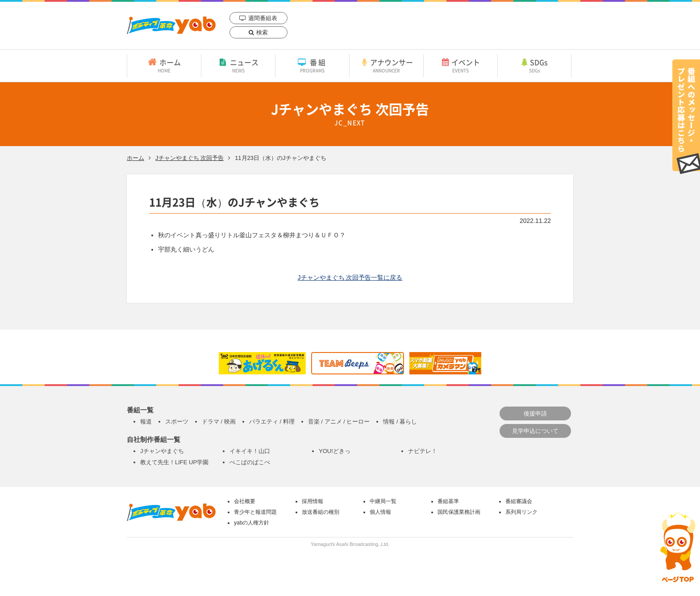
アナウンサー (386, 65)
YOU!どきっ (335, 451)
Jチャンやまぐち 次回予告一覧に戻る (350, 277)
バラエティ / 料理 (272, 422)
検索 (262, 32)
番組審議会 (519, 501)
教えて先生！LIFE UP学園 (174, 462)
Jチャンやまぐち (162, 451)
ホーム (164, 65)
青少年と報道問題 (255, 512)
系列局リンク (521, 512)
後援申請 (535, 413)
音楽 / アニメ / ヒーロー (339, 422)
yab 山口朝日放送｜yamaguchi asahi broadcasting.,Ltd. (171, 25)
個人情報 (380, 512)
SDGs (534, 65)
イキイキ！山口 (250, 451)
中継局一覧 (383, 501)
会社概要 (245, 501)
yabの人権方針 (252, 523)
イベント (460, 65)
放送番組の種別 (321, 512)
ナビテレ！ (423, 451)
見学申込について (535, 431)
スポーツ (177, 422)
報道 (146, 422)
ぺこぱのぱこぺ (250, 462)
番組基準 (448, 501)
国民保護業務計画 (459, 512)
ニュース (238, 65)
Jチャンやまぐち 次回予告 (190, 158)
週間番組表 (263, 18)
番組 (312, 65)
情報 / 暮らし (400, 422)
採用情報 (312, 501)
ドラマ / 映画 (219, 422)
